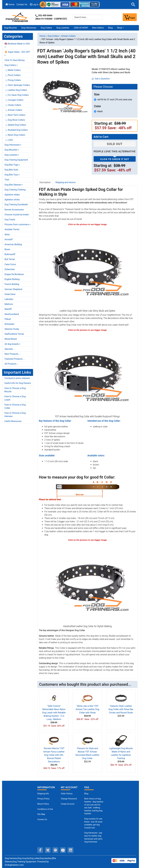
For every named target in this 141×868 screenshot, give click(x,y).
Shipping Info (43, 794)
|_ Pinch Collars (13, 75)
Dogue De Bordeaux (14, 274)
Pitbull (8, 319)
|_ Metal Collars (13, 70)
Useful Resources (13, 421)
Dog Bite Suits (11, 170)
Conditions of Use (45, 809)
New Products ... (13, 354)
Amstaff (9, 239)
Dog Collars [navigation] (53, 36)
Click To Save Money (15, 60)
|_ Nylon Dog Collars (15, 135)
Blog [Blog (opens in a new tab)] (110, 28)
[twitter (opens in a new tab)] (48, 850)
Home (10, 4)
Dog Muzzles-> (12, 150)
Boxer (7, 249)
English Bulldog (12, 279)
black (100, 111)
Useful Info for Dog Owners (18, 383)
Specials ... (10, 349)
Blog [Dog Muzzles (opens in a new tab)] (86, 794)
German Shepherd (13, 289)
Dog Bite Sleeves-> (14, 185)
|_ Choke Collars (13, 105)
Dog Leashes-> (12, 155)
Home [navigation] (42, 36)
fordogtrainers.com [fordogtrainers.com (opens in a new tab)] (14, 865)
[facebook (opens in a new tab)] (40, 850)
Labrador (9, 299)
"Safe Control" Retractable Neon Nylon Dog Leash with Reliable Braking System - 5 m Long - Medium (54, 713)
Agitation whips (12, 195)
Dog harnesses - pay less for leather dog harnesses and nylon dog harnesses (93, 837)
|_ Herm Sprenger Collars (17, 85)
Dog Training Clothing (15, 190)
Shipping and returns (65, 182)
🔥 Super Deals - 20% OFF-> (17, 54)
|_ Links (9, 140)
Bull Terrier (10, 259)
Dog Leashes (63, 28)
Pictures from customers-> (18, 224)
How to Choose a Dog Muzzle (15, 390)
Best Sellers (98, 28)
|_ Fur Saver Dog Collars (17, 95)
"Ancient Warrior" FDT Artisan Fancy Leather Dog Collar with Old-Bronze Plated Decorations (54, 755)
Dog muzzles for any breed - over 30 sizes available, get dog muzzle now (93, 823)
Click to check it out (115, 159)
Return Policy (43, 804)
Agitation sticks (12, 200)
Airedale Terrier (12, 229)
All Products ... (12, 364)
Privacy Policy (43, 799)
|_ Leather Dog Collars (16, 90)
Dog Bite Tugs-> (12, 165)
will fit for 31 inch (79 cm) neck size (115, 100)
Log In (34, 4)
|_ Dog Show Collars (15, 120)
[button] (133, 5)
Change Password (69, 799)
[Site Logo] (17, 17)
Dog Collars (46, 28)
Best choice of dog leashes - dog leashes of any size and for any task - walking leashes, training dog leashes (94, 806)
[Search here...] (88, 17)
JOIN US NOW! (81, 28)
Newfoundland (12, 314)
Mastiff (8, 309)
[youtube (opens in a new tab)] (63, 850)
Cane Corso (10, 264)
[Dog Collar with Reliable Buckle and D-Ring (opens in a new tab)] (87, 373)
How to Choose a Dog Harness (15, 415)
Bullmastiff (10, 254)
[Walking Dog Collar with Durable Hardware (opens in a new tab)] (87, 583)
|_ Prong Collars (13, 80)
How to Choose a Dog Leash (15, 398)
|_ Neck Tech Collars (15, 115)
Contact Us (22, 4)
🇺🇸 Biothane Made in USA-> (17, 45)
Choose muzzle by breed (17, 215)
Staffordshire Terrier (14, 334)
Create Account (68, 804)
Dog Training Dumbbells (16, 205)
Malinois (9, 304)
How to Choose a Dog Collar (15, 406)
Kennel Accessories (14, 210)
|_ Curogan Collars (14, 100)
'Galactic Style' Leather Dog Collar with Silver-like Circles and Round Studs (121, 709)
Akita (7, 235)
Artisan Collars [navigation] (68, 36)
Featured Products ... (15, 359)
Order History (67, 794)
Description (45, 182)
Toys (7, 180)
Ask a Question (101, 79)
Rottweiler (10, 324)
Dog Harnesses (29, 28)
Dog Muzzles (11, 28)
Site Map (41, 814)
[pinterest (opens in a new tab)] (55, 850)
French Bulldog (12, 284)
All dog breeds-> (12, 344)
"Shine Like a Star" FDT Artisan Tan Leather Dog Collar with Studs (87, 709)
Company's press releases (17, 378)
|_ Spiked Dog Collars (15, 125)
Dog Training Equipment (16, 160)
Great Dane (10, 294)
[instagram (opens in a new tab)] (70, 850)
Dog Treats (10, 220)
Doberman (10, 269)
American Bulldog (13, 244)
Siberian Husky (12, 329)
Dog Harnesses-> (13, 145)
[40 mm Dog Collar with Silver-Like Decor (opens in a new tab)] (87, 267)
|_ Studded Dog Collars (16, 130)
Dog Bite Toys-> (12, 175)
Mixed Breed (11, 339)
